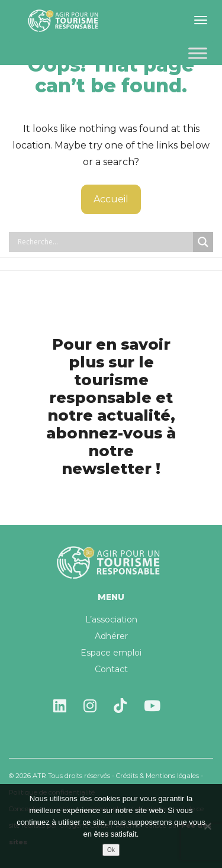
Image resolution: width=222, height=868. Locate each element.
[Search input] (104, 242)
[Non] (207, 826)
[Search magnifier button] (203, 242)
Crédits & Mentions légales (157, 776)
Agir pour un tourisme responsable (65, 21)
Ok (111, 850)
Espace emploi (111, 653)
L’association (111, 619)
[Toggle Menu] (198, 53)
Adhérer (111, 636)
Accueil (111, 199)
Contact (111, 669)
